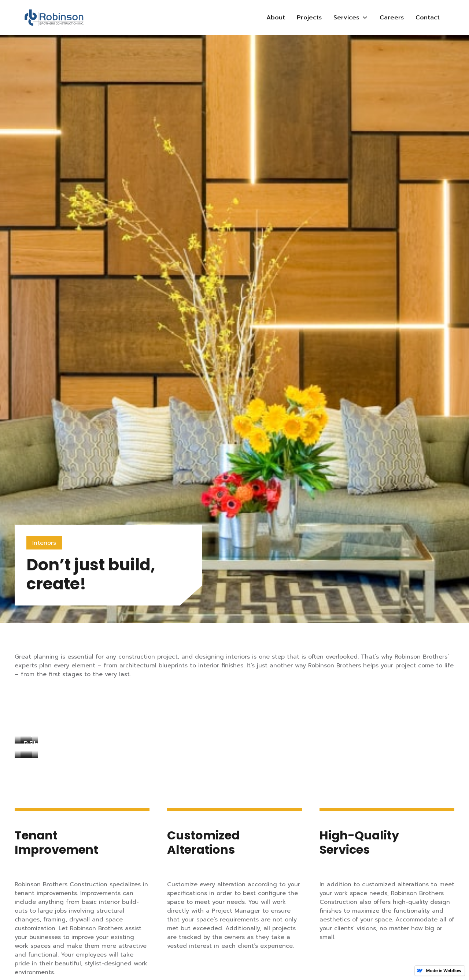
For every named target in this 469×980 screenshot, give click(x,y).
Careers (392, 18)
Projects (309, 18)
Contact (428, 18)
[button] (351, 18)
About (276, 18)
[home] (54, 18)
